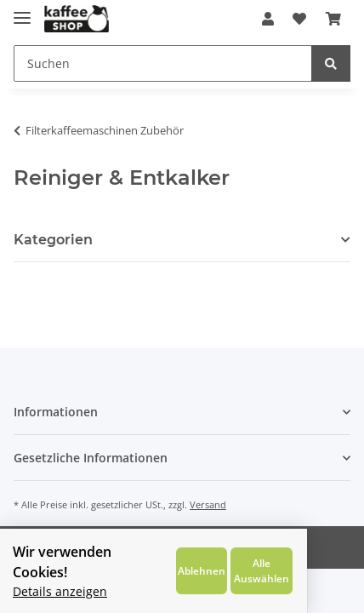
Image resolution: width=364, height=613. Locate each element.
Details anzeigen (60, 587)
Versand (208, 504)
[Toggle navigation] (22, 11)
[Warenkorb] (333, 19)
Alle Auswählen (310, 575)
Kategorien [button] (53, 240)
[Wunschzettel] (299, 19)
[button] (268, 19)
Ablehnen (242, 575)
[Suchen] (163, 63)
